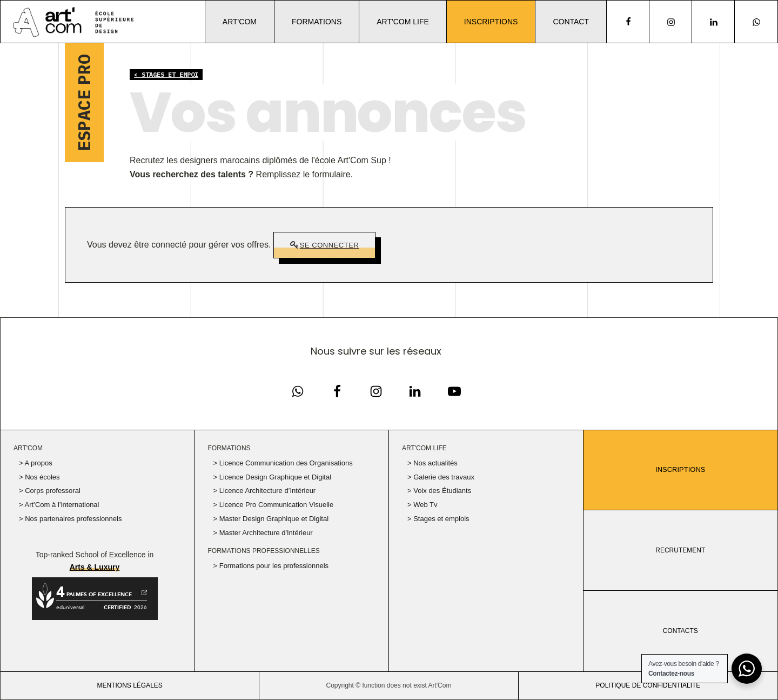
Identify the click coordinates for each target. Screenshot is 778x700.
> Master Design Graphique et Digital (271, 519)
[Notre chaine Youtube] (454, 391)
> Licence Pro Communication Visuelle (274, 505)
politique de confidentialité (648, 685)
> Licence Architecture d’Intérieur (265, 491)
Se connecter (330, 245)
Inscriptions (491, 22)
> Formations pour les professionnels (271, 566)
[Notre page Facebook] (298, 391)
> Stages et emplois (438, 519)
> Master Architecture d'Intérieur (263, 533)
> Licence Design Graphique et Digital (273, 477)
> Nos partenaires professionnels (70, 519)
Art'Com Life (403, 22)
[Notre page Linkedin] (713, 22)
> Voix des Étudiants (439, 491)
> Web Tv (422, 505)
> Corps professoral (50, 491)
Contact (571, 22)
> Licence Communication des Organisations (283, 463)
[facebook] (628, 22)
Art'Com (240, 22)
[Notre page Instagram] (671, 22)
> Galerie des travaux (441, 477)
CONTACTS (680, 631)
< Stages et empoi (166, 74)
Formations (317, 22)
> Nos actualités (432, 463)
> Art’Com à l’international (59, 505)
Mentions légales (129, 685)
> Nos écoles (39, 477)
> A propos (36, 463)
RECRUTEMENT (680, 550)
